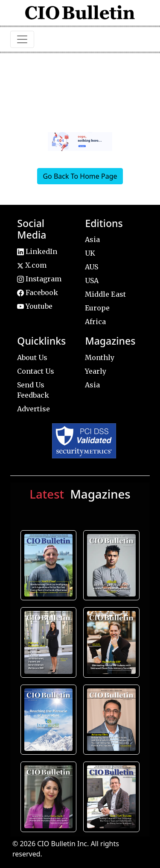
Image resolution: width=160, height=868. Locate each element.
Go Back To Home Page (80, 176)
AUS (92, 267)
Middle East (105, 294)
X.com (32, 265)
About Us (32, 357)
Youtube (35, 306)
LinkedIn (37, 251)
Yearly (96, 371)
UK (90, 253)
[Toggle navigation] (22, 39)
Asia (92, 239)
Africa (95, 322)
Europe (97, 308)
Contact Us (36, 371)
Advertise (33, 409)
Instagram (39, 279)
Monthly (100, 357)
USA (92, 280)
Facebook (38, 292)
